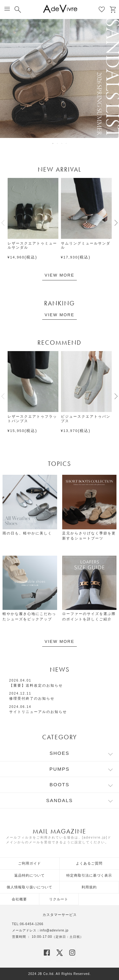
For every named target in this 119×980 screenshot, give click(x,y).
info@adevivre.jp (54, 930)
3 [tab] (62, 143)
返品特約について (30, 875)
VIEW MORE (60, 275)
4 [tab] (67, 143)
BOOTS (60, 784)
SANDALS (59, 800)
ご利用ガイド (30, 863)
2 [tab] (58, 143)
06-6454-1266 (32, 924)
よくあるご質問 (89, 863)
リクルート (59, 899)
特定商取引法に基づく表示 (89, 875)
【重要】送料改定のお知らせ (36, 685)
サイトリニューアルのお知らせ (38, 712)
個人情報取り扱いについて (30, 887)
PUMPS (60, 769)
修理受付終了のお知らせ (32, 698)
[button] (3, 223)
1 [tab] (53, 143)
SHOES (60, 753)
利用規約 (89, 887)
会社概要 (19, 899)
